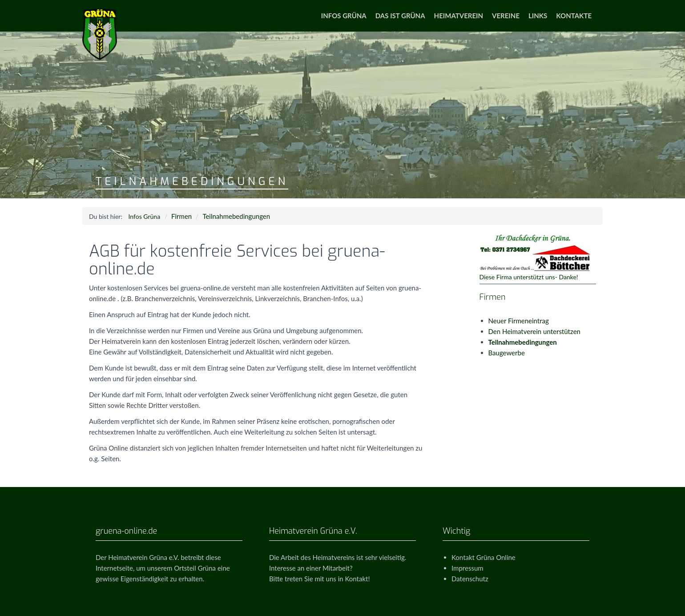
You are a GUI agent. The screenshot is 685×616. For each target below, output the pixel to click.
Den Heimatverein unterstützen (534, 331)
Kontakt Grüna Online (484, 557)
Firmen (181, 216)
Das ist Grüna (400, 16)
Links (538, 16)
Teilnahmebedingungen (236, 216)
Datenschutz (470, 579)
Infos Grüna (344, 16)
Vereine (506, 16)
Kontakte (574, 16)
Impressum (467, 568)
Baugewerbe (507, 353)
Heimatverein (459, 16)
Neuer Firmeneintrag (519, 321)
